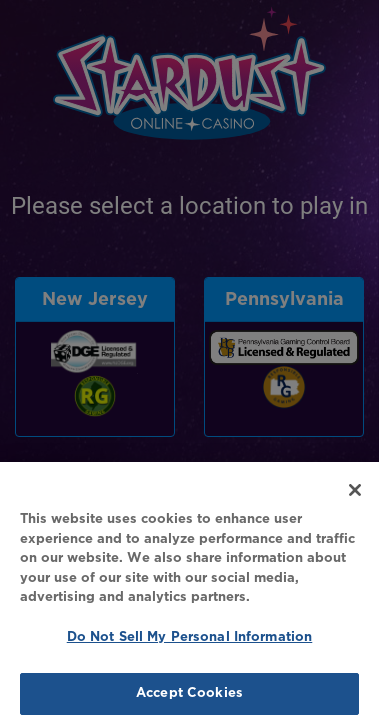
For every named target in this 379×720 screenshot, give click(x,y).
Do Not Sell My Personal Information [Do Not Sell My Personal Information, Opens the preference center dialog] (190, 643)
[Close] (355, 496)
